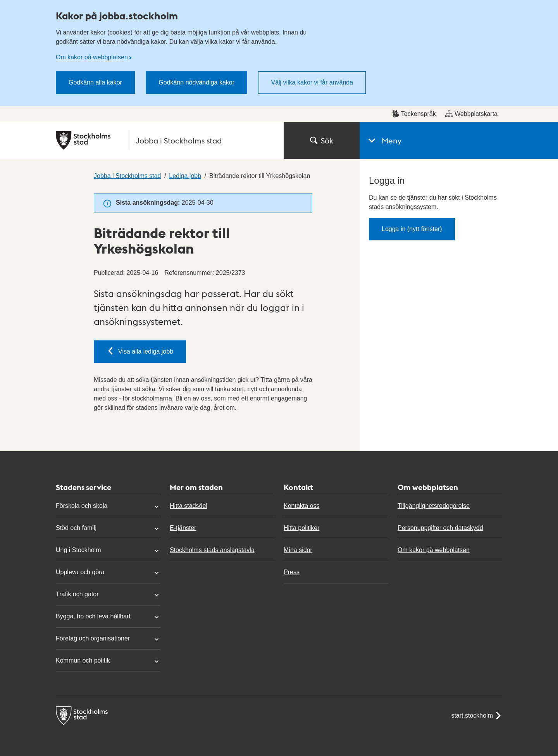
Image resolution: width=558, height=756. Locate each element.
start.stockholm (477, 716)
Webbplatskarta (471, 114)
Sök (322, 140)
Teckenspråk (414, 114)
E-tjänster (183, 528)
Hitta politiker (301, 528)
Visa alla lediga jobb (140, 351)
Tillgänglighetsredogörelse (434, 506)
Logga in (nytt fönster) (412, 229)
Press (292, 572)
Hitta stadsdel (189, 506)
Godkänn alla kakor (95, 82)
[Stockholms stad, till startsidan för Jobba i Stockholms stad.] (165, 140)
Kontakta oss (302, 506)
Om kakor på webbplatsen (92, 57)
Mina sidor (298, 550)
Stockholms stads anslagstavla (212, 550)
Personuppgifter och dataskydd (440, 528)
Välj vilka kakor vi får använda (312, 82)
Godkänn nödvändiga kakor (196, 82)
